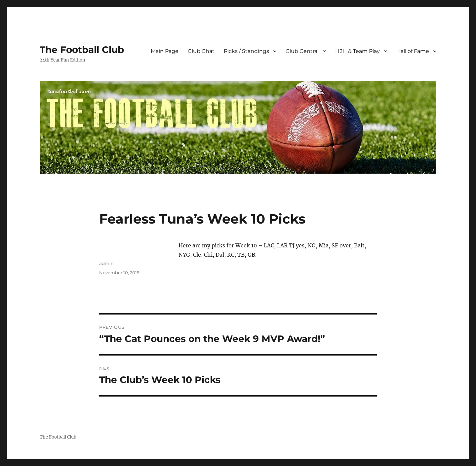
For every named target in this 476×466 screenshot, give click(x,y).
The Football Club (82, 50)
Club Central (302, 51)
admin (106, 263)
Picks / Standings (246, 51)
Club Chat (201, 51)
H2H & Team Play (357, 51)
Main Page (165, 51)
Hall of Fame (413, 51)
